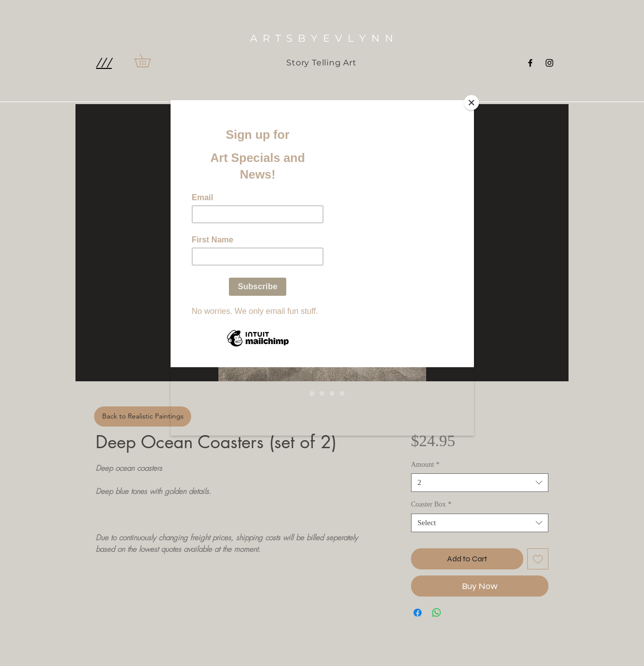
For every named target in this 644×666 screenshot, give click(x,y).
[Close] (471, 103)
